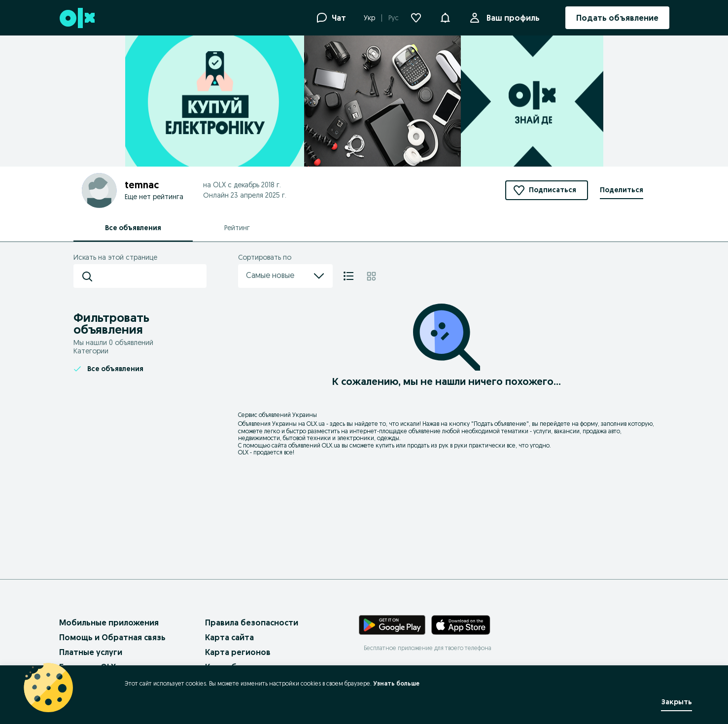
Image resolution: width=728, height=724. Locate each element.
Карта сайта (229, 637)
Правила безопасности (252, 622)
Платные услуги (91, 652)
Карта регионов (238, 652)
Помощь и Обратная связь (112, 637)
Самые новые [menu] (285, 276)
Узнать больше (396, 683)
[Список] (348, 276)
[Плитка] (371, 276)
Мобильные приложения (109, 622)
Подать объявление (500, 424)
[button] (445, 17)
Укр (369, 18)
